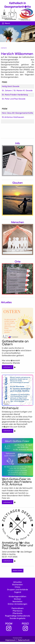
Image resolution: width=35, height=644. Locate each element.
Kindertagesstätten (18, 596)
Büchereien (17, 585)
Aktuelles (17, 582)
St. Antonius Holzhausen (13, 117)
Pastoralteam (18, 608)
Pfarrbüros (18, 611)
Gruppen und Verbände (18, 590)
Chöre (17, 587)
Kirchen (17, 599)
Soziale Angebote (18, 618)
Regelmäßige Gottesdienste (18, 616)
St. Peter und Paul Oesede (14, 99)
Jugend (17, 592)
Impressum (10, 640)
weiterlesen (8, 367)
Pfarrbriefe (17, 613)
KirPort (20, 638)
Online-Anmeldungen (17, 604)
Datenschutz (24, 640)
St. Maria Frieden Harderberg (15, 95)
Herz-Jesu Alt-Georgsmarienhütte (17, 113)
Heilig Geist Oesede (11, 86)
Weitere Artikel (17, 571)
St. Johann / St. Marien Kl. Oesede (17, 90)
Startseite (4, 48)
